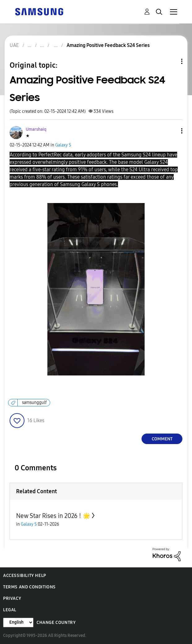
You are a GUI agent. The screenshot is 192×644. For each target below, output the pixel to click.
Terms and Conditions (29, 587)
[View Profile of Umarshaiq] (36, 129)
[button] (172, 131)
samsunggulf (34, 402)
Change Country (56, 623)
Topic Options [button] (171, 61)
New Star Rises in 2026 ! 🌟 (53, 516)
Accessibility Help (25, 576)
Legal (10, 610)
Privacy (12, 598)
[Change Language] (18, 623)
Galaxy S (63, 145)
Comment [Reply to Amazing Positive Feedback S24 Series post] (162, 439)
